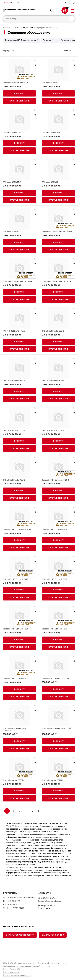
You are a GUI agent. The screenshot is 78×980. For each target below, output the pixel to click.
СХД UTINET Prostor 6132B (14, 381)
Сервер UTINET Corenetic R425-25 (17, 530)
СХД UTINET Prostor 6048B (14, 430)
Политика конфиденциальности (17, 975)
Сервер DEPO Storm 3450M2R (15, 83)
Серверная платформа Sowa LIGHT (57, 728)
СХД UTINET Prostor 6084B (53, 381)
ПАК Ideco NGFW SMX (51, 132)
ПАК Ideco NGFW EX (11, 232)
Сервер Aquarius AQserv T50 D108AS (57, 281)
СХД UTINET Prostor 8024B (53, 331)
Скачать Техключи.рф (53, 935)
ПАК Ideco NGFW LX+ (51, 182)
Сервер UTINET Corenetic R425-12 (17, 579)
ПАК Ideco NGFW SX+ (12, 132)
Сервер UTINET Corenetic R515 (54, 579)
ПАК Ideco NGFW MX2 (12, 182)
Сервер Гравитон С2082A (13, 780)
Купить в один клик (19, 101)
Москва (7, 3)
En (18, 3)
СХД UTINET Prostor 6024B (53, 430)
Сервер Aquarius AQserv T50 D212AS (18, 281)
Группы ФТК (15, 969)
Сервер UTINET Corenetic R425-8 (55, 480)
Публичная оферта (11, 972)
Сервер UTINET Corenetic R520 (15, 679)
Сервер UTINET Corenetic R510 (54, 629)
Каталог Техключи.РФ (23, 28)
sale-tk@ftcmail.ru (46, 905)
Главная (7, 28)
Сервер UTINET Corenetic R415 (54, 530)
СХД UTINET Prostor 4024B (14, 480)
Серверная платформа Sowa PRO (56, 679)
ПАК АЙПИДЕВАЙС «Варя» (14, 331)
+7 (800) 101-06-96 (51, 10)
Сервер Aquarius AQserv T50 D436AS (57, 232)
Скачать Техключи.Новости (20, 935)
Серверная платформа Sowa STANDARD (15, 729)
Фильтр (67, 51)
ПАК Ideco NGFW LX (50, 83)
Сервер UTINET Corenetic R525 (15, 629)
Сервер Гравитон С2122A (52, 780)
